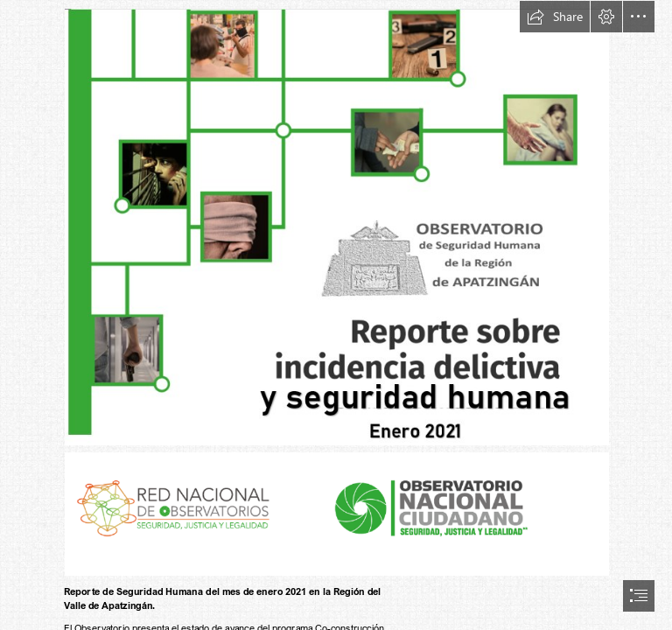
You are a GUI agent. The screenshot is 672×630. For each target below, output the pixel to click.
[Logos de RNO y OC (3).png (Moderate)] (336, 513)
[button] (555, 17)
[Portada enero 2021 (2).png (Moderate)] (336, 226)
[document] (336, 315)
